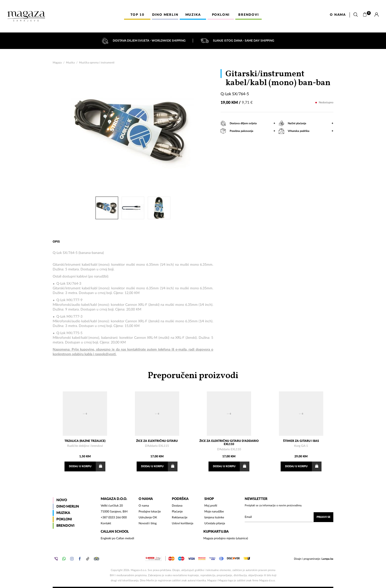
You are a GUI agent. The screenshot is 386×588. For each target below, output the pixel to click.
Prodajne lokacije (150, 511)
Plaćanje (177, 511)
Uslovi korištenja (183, 523)
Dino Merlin (68, 507)
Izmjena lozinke (214, 517)
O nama (338, 15)
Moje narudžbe (214, 511)
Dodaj (87, 466)
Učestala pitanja (215, 523)
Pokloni (64, 519)
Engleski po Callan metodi (117, 538)
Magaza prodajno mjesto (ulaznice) (226, 538)
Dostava (177, 506)
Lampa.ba (327, 559)
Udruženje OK (148, 517)
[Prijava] (377, 15)
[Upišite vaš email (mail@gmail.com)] (289, 517)
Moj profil (211, 506)
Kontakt (106, 523)
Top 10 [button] (137, 15)
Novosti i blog (148, 523)
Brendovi (65, 526)
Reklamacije (180, 517)
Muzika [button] (193, 15)
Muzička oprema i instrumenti (97, 63)
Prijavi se (323, 517)
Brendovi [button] (249, 15)
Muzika (70, 63)
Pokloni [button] (221, 15)
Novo (62, 500)
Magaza (57, 63)
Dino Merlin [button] (165, 15)
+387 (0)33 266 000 (114, 517)
